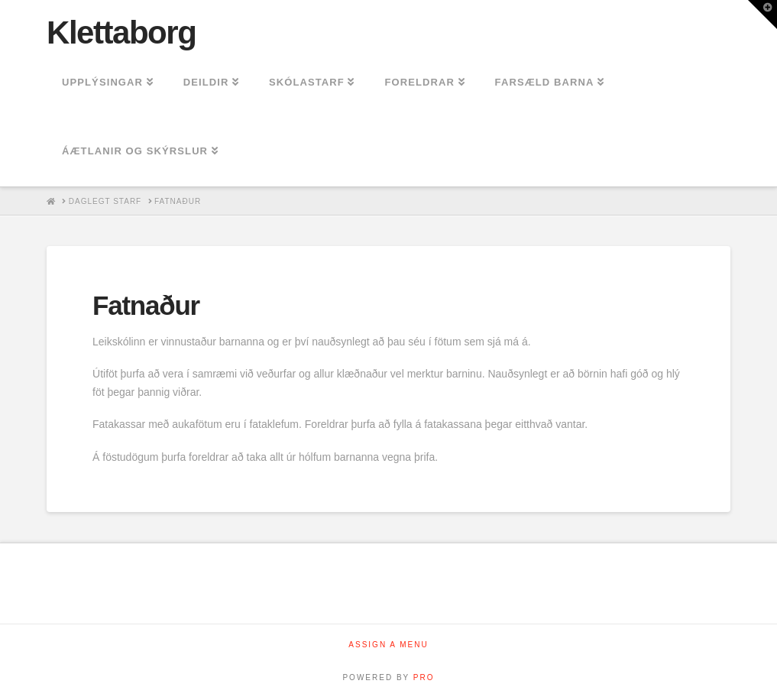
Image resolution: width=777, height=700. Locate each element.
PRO (424, 677)
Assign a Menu (388, 645)
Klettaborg (121, 33)
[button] (762, 15)
